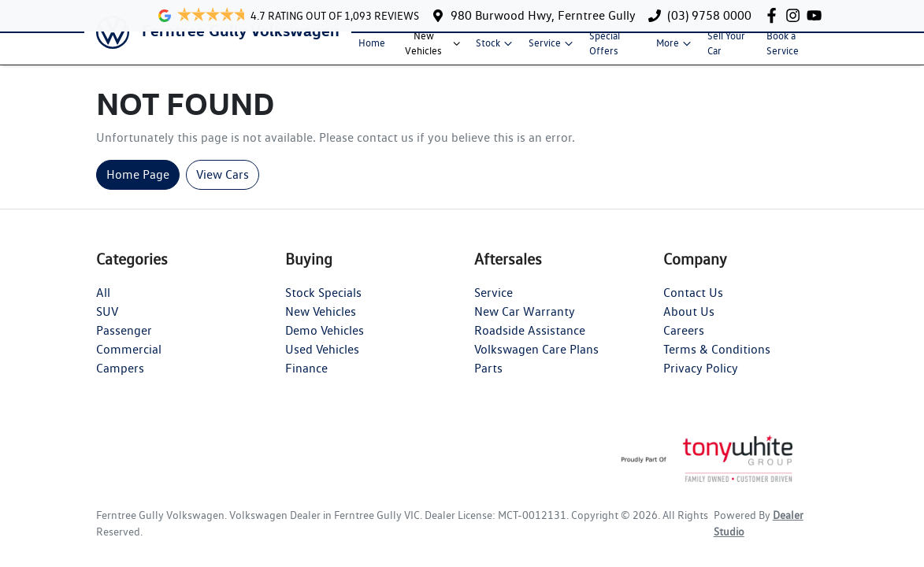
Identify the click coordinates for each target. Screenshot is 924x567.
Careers (684, 343)
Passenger (124, 343)
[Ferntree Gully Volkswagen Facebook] (775, 15)
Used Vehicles (322, 362)
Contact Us (693, 305)
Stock (496, 50)
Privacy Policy (701, 381)
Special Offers (605, 50)
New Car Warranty (525, 324)
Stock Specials (323, 305)
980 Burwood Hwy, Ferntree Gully (543, 15)
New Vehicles (434, 50)
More (675, 50)
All (103, 305)
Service (553, 50)
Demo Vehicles (325, 343)
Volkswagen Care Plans (536, 362)
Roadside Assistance (530, 343)
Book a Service (783, 50)
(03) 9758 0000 (709, 15)
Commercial (129, 362)
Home (372, 49)
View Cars (223, 187)
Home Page (138, 187)
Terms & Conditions (717, 362)
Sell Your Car (726, 50)
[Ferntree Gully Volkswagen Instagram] (796, 15)
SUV (107, 324)
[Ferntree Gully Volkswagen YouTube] (817, 15)
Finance (306, 381)
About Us (689, 324)
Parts (488, 381)
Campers (120, 381)
